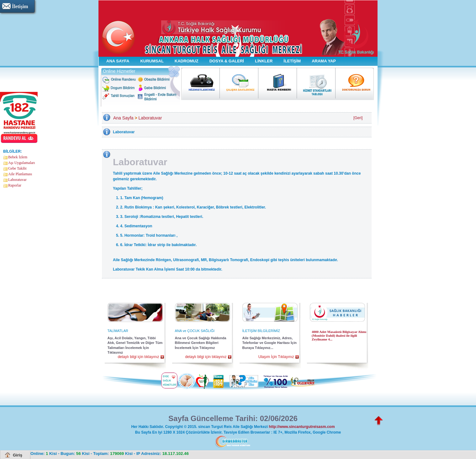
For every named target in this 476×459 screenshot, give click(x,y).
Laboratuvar (17, 180)
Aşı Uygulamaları (22, 163)
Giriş (18, 455)
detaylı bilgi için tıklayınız (138, 357)
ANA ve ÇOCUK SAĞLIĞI (195, 331)
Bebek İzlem (18, 157)
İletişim (20, 6)
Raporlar (15, 185)
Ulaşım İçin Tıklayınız (276, 357)
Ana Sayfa (123, 118)
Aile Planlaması (20, 174)
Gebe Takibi (17, 168)
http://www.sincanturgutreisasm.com (302, 427)
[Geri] (358, 118)
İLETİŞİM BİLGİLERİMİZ (261, 331)
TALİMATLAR (118, 331)
